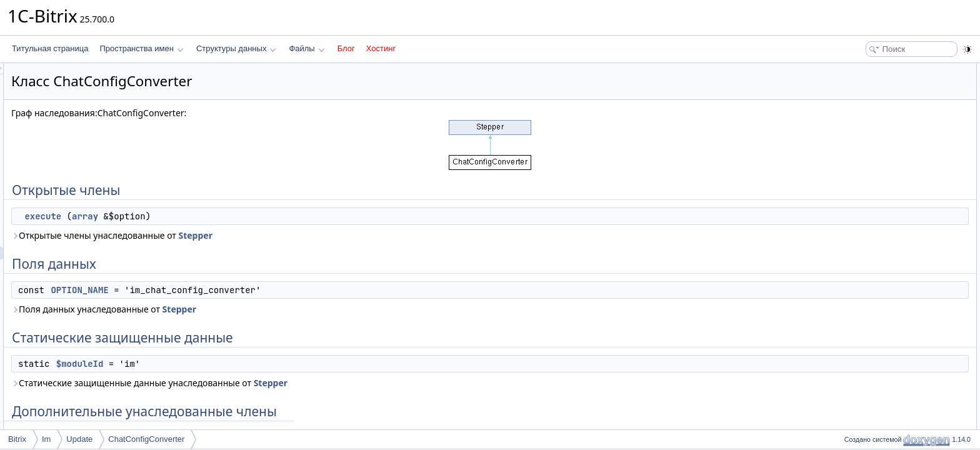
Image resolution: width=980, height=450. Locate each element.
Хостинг (381, 48)
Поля (850, 207)
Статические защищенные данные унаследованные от (306, 383)
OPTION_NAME (236, 290)
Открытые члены (870, 70)
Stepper (351, 235)
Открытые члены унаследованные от (268, 235)
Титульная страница (50, 48)
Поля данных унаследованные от (260, 309)
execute (199, 216)
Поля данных (863, 97)
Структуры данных (236, 48)
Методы (854, 180)
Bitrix (17, 439)
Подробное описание (877, 166)
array (241, 216)
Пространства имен (141, 48)
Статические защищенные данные (901, 125)
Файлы (307, 48)
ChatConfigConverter (146, 439)
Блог (346, 48)
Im (46, 439)
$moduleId (236, 364)
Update (79, 439)
